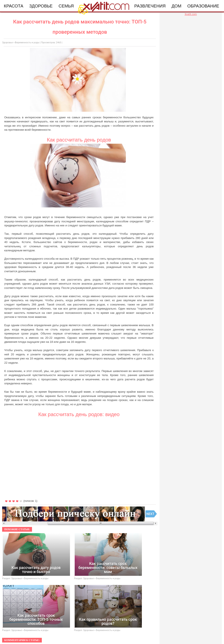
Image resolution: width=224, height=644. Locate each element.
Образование (203, 6)
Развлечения (150, 6)
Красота (14, 6)
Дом (176, 6)
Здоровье (41, 6)
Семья (66, 6)
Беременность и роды (27, 43)
